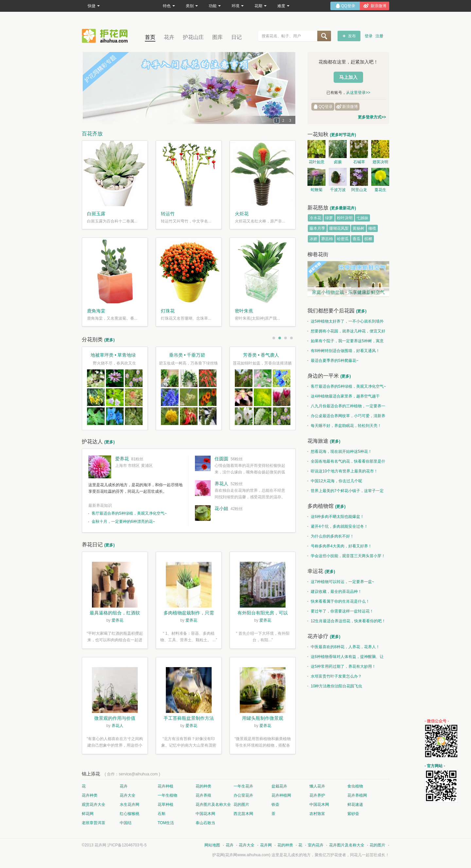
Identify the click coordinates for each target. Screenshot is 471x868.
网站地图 (212, 845)
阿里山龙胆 (359, 191)
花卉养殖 (203, 795)
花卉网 (106, 36)
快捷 (94, 6)
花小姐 (221, 508)
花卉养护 (317, 795)
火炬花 (242, 214)
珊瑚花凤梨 (339, 228)
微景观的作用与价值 (115, 718)
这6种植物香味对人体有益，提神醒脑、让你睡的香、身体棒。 (346, 658)
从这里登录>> (358, 93)
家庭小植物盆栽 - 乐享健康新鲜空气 (348, 292)
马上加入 (348, 77)
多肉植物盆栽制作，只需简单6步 (189, 613)
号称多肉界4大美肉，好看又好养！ (340, 546)
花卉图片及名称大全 (213, 805)
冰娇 (313, 239)
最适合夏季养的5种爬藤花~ (333, 361)
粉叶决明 (345, 218)
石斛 (162, 814)
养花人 (221, 484)
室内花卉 (316, 845)
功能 (215, 6)
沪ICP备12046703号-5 (127, 845)
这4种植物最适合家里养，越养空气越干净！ (344, 398)
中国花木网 (319, 805)
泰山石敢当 (205, 823)
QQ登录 (326, 107)
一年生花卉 (243, 786)
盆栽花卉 (279, 786)
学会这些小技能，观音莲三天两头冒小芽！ (346, 556)
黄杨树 (358, 228)
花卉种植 (166, 786)
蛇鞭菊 (317, 190)
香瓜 (357, 239)
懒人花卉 (317, 786)
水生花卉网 (130, 805)
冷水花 (315, 218)
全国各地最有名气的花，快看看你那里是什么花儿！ (346, 463)
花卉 (169, 37)
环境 (238, 6)
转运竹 (168, 214)
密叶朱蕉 (244, 311)
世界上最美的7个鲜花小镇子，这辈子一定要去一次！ (346, 492)
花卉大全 (128, 795)
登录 (369, 36)
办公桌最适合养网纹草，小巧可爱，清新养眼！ (346, 417)
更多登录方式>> (372, 117)
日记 (236, 37)
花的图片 (241, 805)
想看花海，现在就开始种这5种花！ (340, 452)
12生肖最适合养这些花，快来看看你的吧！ (347, 621)
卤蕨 (338, 162)
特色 (169, 6)
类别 (192, 6)
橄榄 (372, 228)
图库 (218, 37)
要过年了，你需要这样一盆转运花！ (340, 611)
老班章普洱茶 (94, 823)
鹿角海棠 (96, 311)
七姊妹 (362, 218)
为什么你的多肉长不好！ (331, 536)
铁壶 (275, 805)
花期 (261, 6)
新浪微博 (350, 107)
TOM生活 (166, 823)
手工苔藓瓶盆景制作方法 (189, 718)
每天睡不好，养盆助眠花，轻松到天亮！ (344, 426)
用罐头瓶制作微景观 (263, 718)
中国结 (126, 823)
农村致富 (317, 814)
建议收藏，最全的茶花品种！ (335, 592)
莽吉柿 (327, 239)
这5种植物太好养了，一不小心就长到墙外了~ (346, 323)
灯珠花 (168, 311)
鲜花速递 (355, 805)
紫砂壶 (353, 814)
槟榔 (368, 239)
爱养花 (122, 459)
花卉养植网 (357, 795)
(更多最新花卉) (343, 208)
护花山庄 (193, 37)
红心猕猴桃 (130, 814)
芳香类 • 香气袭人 (261, 355)
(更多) (109, 340)
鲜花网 (88, 814)
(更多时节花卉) (343, 135)
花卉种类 (90, 795)
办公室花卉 (243, 795)
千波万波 (338, 190)
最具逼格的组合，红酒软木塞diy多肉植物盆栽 (115, 613)
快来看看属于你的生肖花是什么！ (339, 601)
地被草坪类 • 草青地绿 (113, 355)
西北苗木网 (243, 814)
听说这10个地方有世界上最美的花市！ (343, 471)
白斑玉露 (96, 214)
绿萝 (329, 218)
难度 (283, 6)
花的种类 (203, 786)
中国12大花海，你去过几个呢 (335, 481)
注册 (379, 36)
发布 (352, 36)
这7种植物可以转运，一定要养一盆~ (341, 582)
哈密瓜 (343, 239)
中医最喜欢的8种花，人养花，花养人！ (344, 647)
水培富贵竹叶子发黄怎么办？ (335, 676)
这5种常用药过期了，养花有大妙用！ (342, 666)
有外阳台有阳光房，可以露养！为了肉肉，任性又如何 (263, 613)
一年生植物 (167, 795)
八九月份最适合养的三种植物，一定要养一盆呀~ (346, 407)
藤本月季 (317, 228)
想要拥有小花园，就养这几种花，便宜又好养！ (346, 332)
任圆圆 (221, 459)
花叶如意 (317, 162)
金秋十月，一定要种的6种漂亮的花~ (123, 522)
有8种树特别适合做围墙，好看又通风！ (344, 351)
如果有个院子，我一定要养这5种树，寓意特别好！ (346, 342)
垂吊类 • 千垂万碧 (187, 355)
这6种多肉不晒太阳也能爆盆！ (336, 517)
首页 (150, 37)
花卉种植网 (281, 795)
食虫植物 (355, 786)
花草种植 (166, 805)
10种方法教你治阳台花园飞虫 (335, 686)
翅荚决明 (380, 162)
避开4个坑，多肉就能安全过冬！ (338, 526)
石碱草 (359, 162)
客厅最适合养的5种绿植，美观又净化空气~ (129, 513)
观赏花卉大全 (94, 805)
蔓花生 (380, 190)
